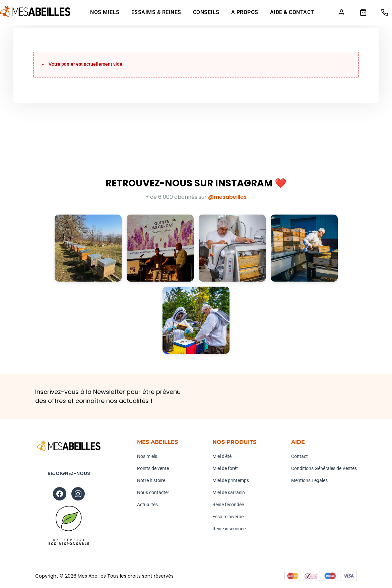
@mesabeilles (227, 197)
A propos (244, 13)
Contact (300, 456)
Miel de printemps (231, 480)
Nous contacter (153, 492)
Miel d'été (222, 456)
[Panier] (363, 13)
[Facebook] (60, 494)
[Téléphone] (384, 13)
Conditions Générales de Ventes (324, 468)
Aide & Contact (292, 13)
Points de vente (153, 468)
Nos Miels (105, 13)
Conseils (206, 13)
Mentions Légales (309, 480)
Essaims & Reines (156, 13)
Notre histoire (151, 480)
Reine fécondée (228, 505)
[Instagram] (78, 494)
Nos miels (147, 456)
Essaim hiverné (228, 517)
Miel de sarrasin (229, 492)
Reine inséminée (229, 529)
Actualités (147, 505)
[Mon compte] (341, 13)
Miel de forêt (225, 468)
